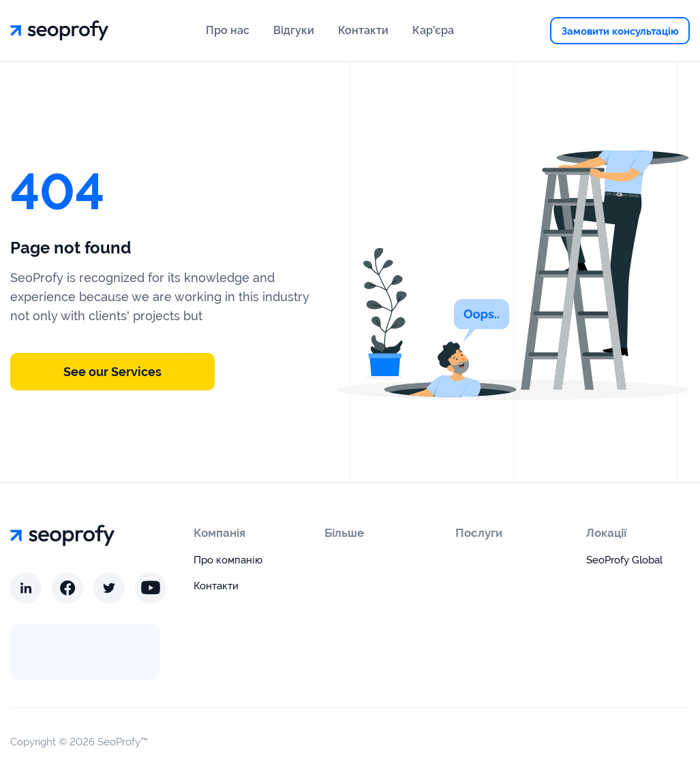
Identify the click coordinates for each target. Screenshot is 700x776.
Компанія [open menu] (219, 533)
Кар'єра (433, 30)
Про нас (228, 30)
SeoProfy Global (624, 560)
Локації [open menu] (606, 533)
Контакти (363, 30)
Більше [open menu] (344, 533)
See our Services (112, 372)
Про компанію (228, 560)
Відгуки (294, 30)
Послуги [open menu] (479, 533)
